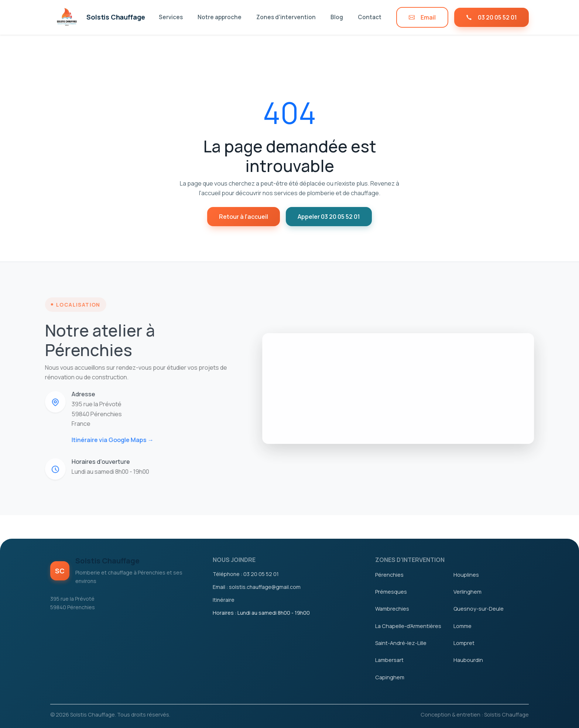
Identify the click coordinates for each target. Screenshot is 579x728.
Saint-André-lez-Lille (401, 643)
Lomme (462, 626)
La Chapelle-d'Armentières (408, 626)
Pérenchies (389, 575)
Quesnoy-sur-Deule (479, 609)
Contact (370, 17)
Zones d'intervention (286, 17)
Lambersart (389, 660)
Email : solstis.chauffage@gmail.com (257, 587)
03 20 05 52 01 (491, 17)
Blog (337, 17)
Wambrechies (392, 609)
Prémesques (391, 592)
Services (171, 17)
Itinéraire (224, 600)
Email (422, 17)
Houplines (466, 575)
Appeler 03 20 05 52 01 (329, 217)
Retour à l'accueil (244, 217)
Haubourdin (468, 660)
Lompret (464, 643)
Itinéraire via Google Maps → (102, 440)
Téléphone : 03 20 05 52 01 (246, 574)
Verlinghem (467, 592)
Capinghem (390, 677)
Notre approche (220, 17)
